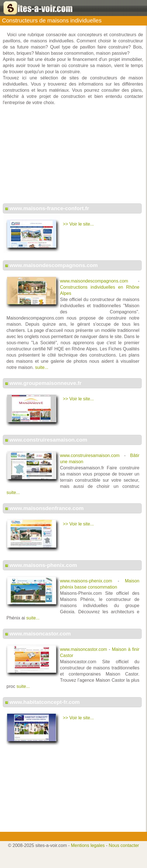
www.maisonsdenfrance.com (46, 508)
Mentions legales (88, 845)
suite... (42, 367)
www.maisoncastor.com (40, 634)
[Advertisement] (73, 157)
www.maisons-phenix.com (43, 565)
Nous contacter (124, 845)
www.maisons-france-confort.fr (49, 208)
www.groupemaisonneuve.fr (45, 383)
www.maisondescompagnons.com (54, 265)
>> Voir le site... (78, 224)
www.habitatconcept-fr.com (44, 702)
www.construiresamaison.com (48, 440)
